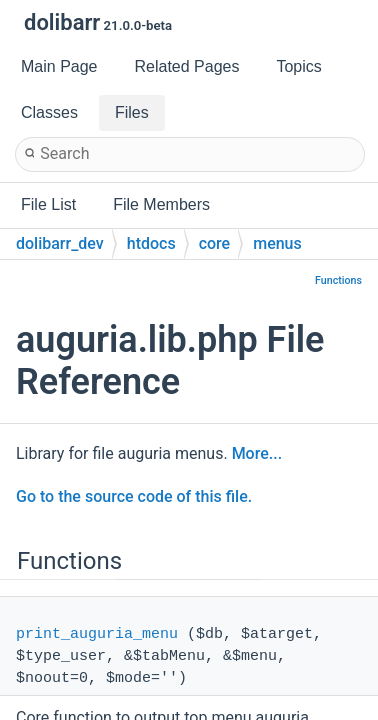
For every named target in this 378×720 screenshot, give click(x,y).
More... (257, 453)
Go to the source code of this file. (134, 496)
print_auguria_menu (97, 634)
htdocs (151, 243)
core (215, 243)
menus (277, 243)
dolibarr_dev (60, 243)
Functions (338, 280)
